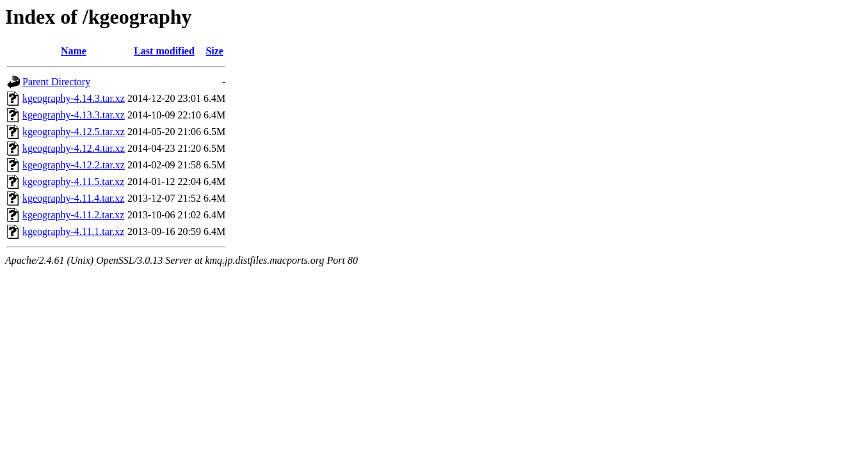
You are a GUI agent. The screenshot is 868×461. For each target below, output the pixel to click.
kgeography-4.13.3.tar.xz (74, 115)
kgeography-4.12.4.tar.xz (74, 148)
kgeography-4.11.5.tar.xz (73, 182)
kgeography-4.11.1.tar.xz (73, 231)
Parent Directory (56, 82)
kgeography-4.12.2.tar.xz (74, 165)
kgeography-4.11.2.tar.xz (73, 215)
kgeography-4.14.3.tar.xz (74, 98)
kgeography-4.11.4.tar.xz (73, 198)
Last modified (164, 51)
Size (214, 51)
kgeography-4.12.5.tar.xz (74, 132)
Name (74, 51)
